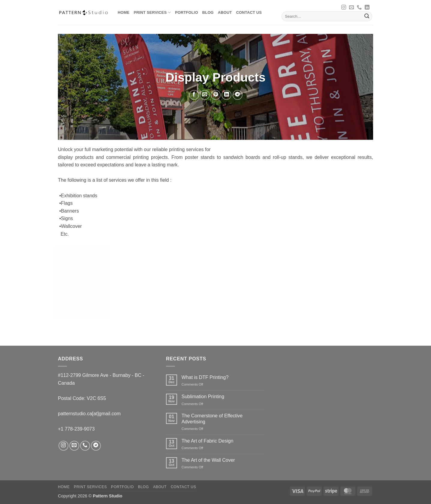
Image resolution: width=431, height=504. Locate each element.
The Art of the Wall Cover (208, 460)
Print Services (152, 12)
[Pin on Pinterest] (216, 95)
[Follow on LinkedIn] (367, 7)
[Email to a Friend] (205, 95)
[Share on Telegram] (238, 95)
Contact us (249, 12)
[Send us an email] (351, 7)
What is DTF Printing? (205, 377)
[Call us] (359, 7)
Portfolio (187, 12)
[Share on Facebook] (194, 95)
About (225, 12)
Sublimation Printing (203, 397)
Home (124, 12)
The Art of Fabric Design (208, 441)
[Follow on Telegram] (96, 446)
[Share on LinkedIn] (226, 95)
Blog (208, 12)
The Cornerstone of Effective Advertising (212, 419)
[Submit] (367, 16)
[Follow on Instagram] (344, 7)
